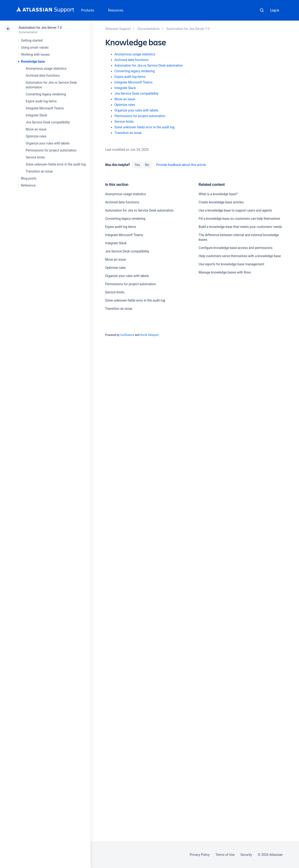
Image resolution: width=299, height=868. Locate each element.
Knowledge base (33, 61)
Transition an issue (39, 171)
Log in (275, 10)
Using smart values (35, 47)
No (147, 165)
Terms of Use (225, 855)
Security (246, 855)
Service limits (35, 157)
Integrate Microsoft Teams (45, 108)
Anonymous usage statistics (46, 68)
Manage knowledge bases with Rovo (225, 272)
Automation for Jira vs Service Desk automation (149, 65)
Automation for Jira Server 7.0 (40, 28)
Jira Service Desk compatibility (48, 122)
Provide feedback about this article (181, 165)
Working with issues (35, 54)
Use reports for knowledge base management (231, 264)
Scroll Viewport (149, 335)
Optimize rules (36, 136)
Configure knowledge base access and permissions (235, 248)
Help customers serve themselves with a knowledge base (240, 256)
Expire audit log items (41, 101)
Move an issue (36, 129)
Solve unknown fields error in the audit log (56, 164)
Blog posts (29, 178)
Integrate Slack (36, 115)
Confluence (127, 335)
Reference (28, 185)
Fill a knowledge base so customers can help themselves (239, 219)
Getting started (32, 40)
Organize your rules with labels (48, 143)
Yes (137, 165)
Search (262, 10)
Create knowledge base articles (221, 202)
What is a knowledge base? (218, 194)
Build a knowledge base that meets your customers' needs (240, 227)
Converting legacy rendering (46, 94)
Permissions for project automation (51, 150)
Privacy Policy (200, 855)
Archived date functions (43, 76)
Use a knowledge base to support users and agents (235, 210)
